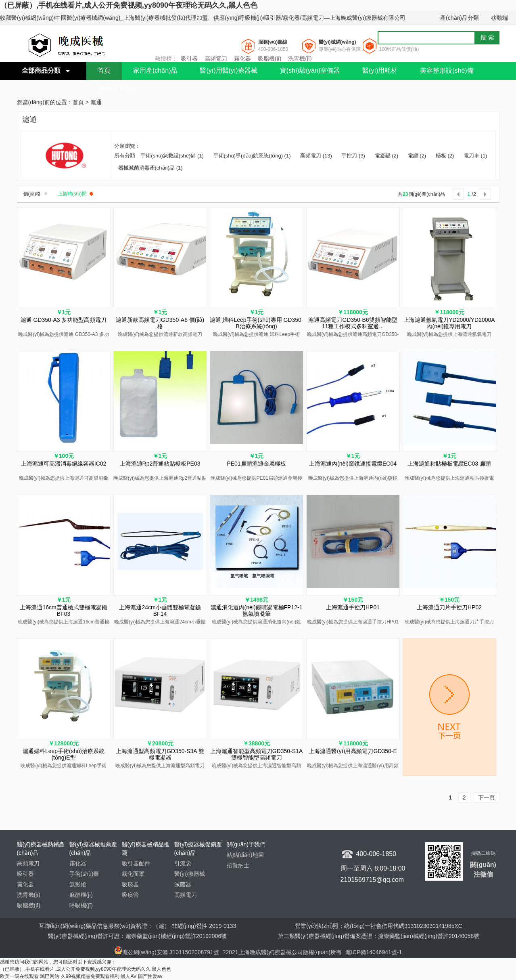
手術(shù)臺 (84, 874)
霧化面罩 (133, 874)
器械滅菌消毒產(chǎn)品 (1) (150, 168)
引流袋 (183, 863)
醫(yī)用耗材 (380, 70)
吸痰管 (130, 895)
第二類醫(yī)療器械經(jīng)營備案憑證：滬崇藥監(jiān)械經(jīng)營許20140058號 (379, 936)
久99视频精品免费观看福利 (90, 976)
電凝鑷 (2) (387, 156)
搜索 (488, 37)
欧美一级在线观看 (19, 976)
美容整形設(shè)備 (447, 70)
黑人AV (128, 976)
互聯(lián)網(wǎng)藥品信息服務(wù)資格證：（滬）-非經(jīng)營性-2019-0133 (138, 926)
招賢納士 (238, 865)
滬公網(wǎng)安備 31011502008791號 (167, 952)
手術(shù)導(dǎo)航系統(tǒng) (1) (252, 156)
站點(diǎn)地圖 (245, 855)
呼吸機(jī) (81, 905)
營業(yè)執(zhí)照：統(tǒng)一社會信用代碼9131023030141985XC (379, 926)
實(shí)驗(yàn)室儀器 (310, 70)
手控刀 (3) (353, 156)
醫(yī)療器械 (190, 874)
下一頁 (487, 797)
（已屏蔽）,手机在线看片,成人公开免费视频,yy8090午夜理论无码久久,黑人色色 (129, 5)
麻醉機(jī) (81, 895)
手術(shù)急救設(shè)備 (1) (172, 156)
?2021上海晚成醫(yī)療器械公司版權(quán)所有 (283, 952)
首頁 (104, 70)
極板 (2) (445, 156)
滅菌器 (183, 884)
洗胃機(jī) (300, 59)
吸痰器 (130, 884)
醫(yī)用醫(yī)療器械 (228, 70)
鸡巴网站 (50, 976)
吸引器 (189, 59)
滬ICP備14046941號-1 (374, 952)
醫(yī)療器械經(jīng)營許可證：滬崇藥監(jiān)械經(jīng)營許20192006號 (137, 936)
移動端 (499, 18)
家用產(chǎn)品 (155, 70)
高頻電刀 (216, 59)
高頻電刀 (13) (316, 156)
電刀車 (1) (475, 156)
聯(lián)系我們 (118, 89)
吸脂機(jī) (269, 59)
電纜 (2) (417, 156)
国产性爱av (150, 976)
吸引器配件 (136, 863)
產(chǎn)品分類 (460, 18)
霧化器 (242, 59)
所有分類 (125, 156)
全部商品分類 (41, 70)
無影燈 (78, 884)
